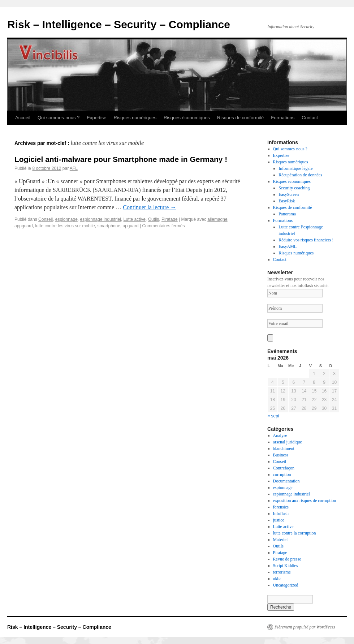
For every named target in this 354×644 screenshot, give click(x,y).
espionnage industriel (101, 219)
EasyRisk (287, 201)
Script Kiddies (286, 566)
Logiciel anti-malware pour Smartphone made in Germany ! (121, 159)
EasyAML (288, 246)
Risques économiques (187, 118)
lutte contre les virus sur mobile (65, 226)
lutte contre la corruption (295, 533)
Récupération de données (300, 175)
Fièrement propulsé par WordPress (305, 627)
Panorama (287, 214)
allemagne (217, 219)
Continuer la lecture (149, 207)
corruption (282, 475)
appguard (24, 226)
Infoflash (281, 514)
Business (281, 455)
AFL (74, 168)
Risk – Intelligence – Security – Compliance (119, 24)
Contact (310, 118)
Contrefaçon (284, 468)
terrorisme (282, 572)
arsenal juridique (288, 442)
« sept (274, 416)
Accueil (23, 118)
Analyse (280, 435)
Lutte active (135, 219)
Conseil (46, 219)
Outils (154, 219)
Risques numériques (135, 118)
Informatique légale (295, 168)
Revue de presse (287, 559)
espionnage (66, 219)
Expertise (96, 118)
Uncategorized (286, 585)
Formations (283, 118)
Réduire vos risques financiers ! (306, 240)
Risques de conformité (240, 118)
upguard (131, 226)
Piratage (170, 219)
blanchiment (284, 448)
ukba (277, 579)
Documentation (286, 481)
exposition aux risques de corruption (305, 501)
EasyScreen (289, 194)
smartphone (109, 226)
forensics (281, 507)
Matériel (280, 540)
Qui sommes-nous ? (59, 118)
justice (279, 520)
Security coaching (294, 188)
